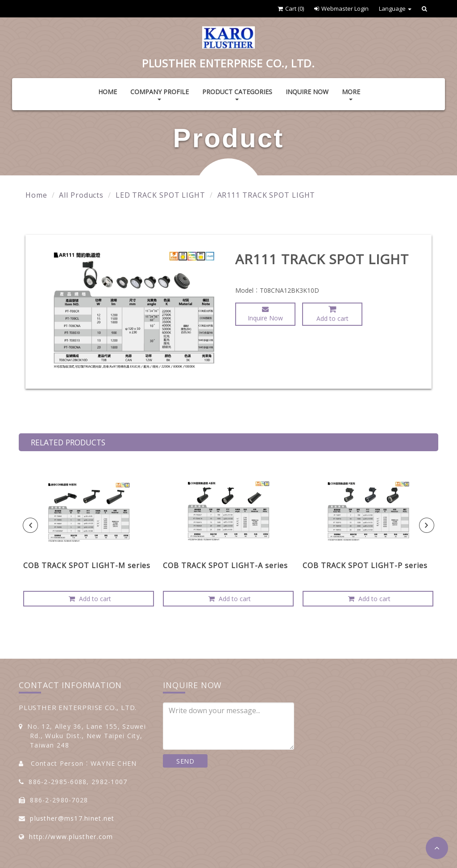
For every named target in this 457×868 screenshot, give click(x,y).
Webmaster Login (341, 8)
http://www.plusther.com (71, 837)
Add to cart (332, 314)
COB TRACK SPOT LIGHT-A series (225, 565)
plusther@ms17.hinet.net (72, 818)
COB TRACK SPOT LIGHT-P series (365, 565)
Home (108, 92)
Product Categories (237, 94)
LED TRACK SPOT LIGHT (160, 195)
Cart (291, 8)
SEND (185, 761)
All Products (81, 195)
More (351, 94)
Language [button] (395, 8)
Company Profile (160, 94)
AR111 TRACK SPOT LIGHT (266, 195)
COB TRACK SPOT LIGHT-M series (87, 565)
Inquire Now (307, 92)
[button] (437, 848)
